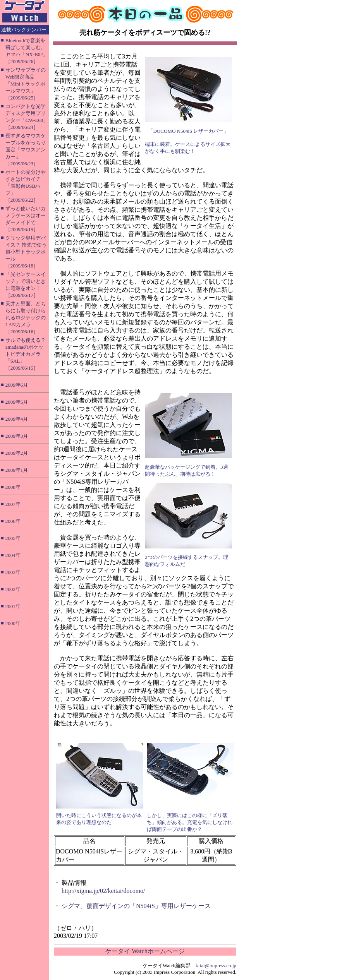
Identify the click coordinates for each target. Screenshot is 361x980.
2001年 (13, 606)
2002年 (13, 589)
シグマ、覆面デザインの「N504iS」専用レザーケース (136, 906)
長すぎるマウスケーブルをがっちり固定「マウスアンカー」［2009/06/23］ (26, 150)
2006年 (13, 521)
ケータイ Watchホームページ (145, 951)
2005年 (13, 538)
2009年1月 (17, 470)
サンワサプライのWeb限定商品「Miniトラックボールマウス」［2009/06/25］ (26, 84)
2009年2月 (17, 453)
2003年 (13, 572)
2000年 (13, 623)
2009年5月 (17, 402)
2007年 (13, 504)
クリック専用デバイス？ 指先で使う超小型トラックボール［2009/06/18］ (26, 252)
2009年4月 (17, 419)
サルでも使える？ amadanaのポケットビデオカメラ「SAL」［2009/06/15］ (26, 354)
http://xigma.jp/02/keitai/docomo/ (103, 891)
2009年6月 (17, 385)
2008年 (13, 487)
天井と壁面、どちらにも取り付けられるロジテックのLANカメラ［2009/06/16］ (26, 318)
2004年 (13, 555)
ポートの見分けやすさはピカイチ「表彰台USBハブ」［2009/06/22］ (26, 186)
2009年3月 (17, 436)
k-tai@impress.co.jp (216, 965)
